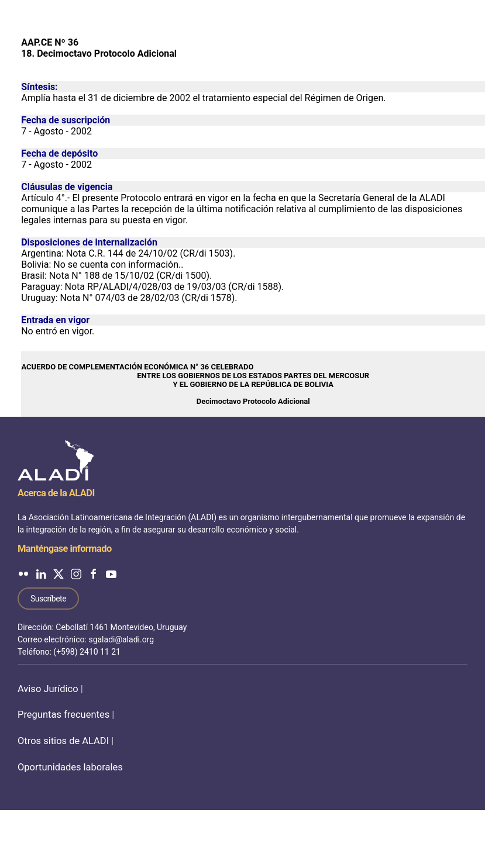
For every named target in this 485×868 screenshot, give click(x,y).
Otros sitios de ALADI (63, 741)
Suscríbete (48, 599)
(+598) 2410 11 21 (87, 652)
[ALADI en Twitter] (59, 574)
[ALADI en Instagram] (76, 574)
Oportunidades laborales (70, 767)
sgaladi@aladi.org (121, 639)
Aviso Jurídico (48, 689)
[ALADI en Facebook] (94, 574)
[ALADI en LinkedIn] (41, 574)
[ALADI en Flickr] (23, 574)
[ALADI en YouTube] (111, 574)
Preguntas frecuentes (63, 715)
